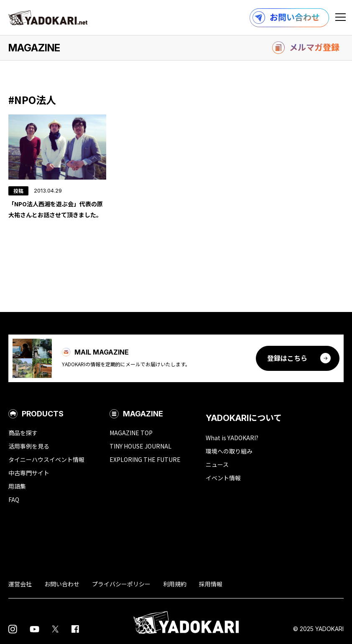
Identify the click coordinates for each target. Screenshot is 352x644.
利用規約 (175, 584)
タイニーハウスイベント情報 (46, 459)
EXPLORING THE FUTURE (145, 459)
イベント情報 (223, 478)
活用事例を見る (29, 446)
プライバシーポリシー (121, 584)
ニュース (217, 464)
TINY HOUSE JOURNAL (140, 446)
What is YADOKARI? (232, 438)
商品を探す (23, 433)
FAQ (14, 499)
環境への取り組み (229, 451)
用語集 (17, 486)
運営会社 (20, 584)
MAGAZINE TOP (131, 433)
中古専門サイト (29, 473)
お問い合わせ (62, 584)
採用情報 (211, 584)
